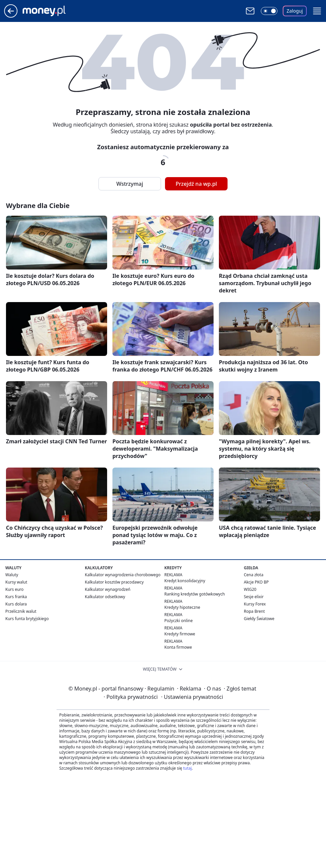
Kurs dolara (16, 604)
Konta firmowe (178, 647)
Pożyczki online (178, 621)
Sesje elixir (254, 597)
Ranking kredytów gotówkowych (195, 594)
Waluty (12, 575)
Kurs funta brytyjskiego (27, 619)
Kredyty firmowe (180, 634)
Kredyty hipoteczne (182, 607)
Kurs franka (16, 597)
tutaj (187, 768)
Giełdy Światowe (259, 619)
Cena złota (254, 575)
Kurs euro (14, 589)
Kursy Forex (255, 604)
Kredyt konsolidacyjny (185, 581)
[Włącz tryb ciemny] (269, 11)
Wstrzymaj (130, 184)
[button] (317, 11)
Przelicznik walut (21, 611)
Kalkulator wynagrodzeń (108, 589)
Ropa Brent (254, 611)
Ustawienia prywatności (192, 697)
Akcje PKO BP (256, 582)
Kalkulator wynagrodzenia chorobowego (123, 575)
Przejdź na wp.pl (196, 184)
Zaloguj (295, 11)
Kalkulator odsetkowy (105, 597)
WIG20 (250, 589)
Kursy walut (16, 582)
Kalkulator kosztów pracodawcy (114, 582)
